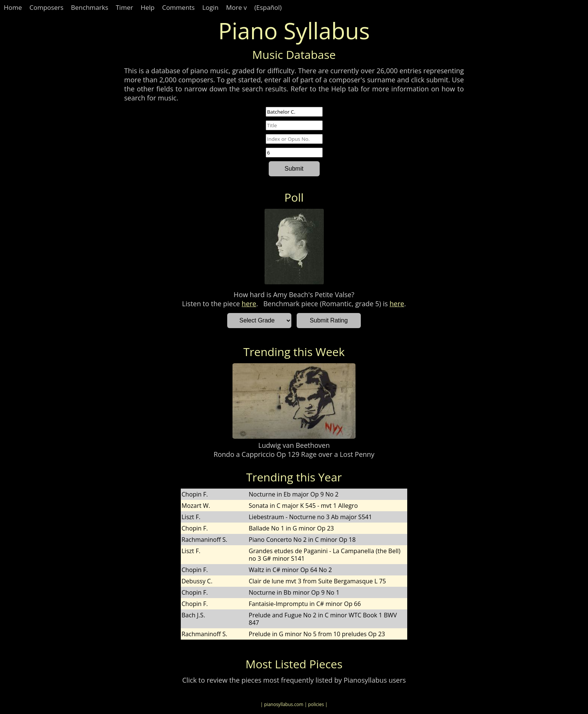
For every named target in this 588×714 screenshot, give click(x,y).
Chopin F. (195, 494)
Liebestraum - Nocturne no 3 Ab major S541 (310, 517)
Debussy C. (197, 581)
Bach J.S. (193, 615)
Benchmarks (90, 7)
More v (236, 7)
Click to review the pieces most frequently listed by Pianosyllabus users (294, 680)
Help (148, 7)
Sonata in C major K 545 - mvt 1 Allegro (303, 506)
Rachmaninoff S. (204, 540)
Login (210, 7)
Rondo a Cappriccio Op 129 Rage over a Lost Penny (294, 454)
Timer (125, 7)
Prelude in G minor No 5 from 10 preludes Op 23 (317, 634)
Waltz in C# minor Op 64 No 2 (290, 570)
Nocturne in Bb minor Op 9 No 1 (294, 592)
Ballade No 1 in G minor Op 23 (291, 528)
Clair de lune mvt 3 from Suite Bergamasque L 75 (317, 581)
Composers (46, 7)
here (249, 304)
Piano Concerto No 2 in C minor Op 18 (302, 540)
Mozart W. (196, 506)
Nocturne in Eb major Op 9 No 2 (294, 494)
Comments (178, 7)
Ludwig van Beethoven (294, 445)
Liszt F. (191, 517)
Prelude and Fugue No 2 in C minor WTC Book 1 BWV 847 (323, 619)
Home (13, 7)
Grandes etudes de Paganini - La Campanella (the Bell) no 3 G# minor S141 (325, 555)
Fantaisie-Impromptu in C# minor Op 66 (305, 604)
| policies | (316, 704)
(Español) (268, 7)
